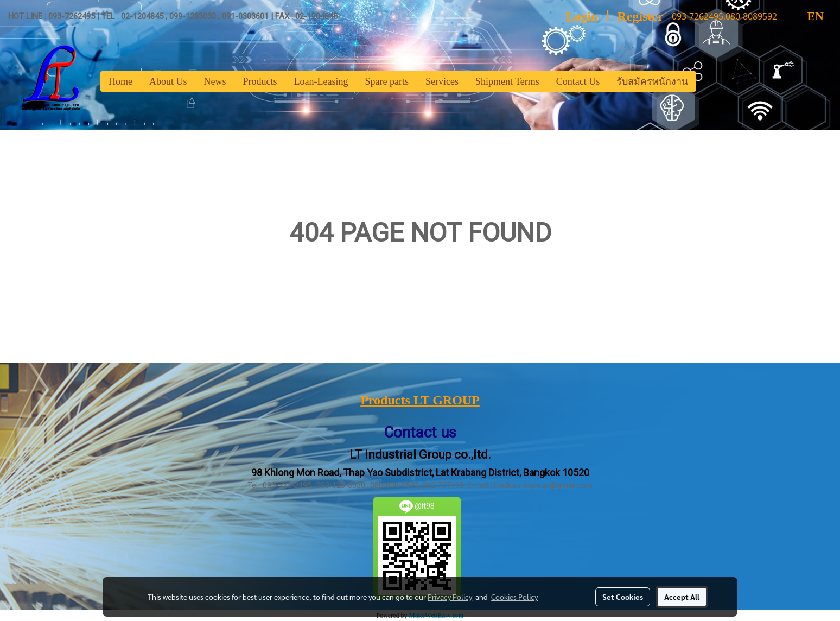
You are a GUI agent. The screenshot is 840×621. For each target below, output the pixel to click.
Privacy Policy (450, 597)
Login (582, 16)
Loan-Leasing (321, 81)
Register (640, 16)
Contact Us (578, 81)
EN (806, 16)
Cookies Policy (514, 597)
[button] (706, 81)
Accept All (682, 597)
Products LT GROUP (420, 400)
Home (120, 81)
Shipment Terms (507, 81)
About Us (168, 81)
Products (260, 81)
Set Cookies (623, 597)
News (215, 81)
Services (442, 81)
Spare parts (386, 81)
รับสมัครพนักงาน (652, 81)
